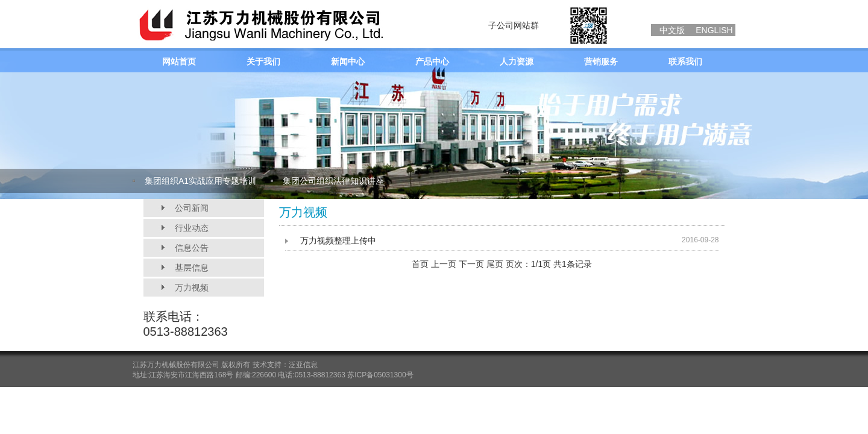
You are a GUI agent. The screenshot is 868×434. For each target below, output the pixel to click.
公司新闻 (192, 208)
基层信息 (192, 268)
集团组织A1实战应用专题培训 (200, 181)
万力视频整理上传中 (338, 241)
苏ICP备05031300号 (380, 375)
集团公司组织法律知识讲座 (333, 181)
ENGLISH (714, 30)
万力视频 (192, 288)
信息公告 (192, 248)
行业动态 (192, 228)
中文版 (672, 30)
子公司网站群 (514, 25)
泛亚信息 (303, 365)
